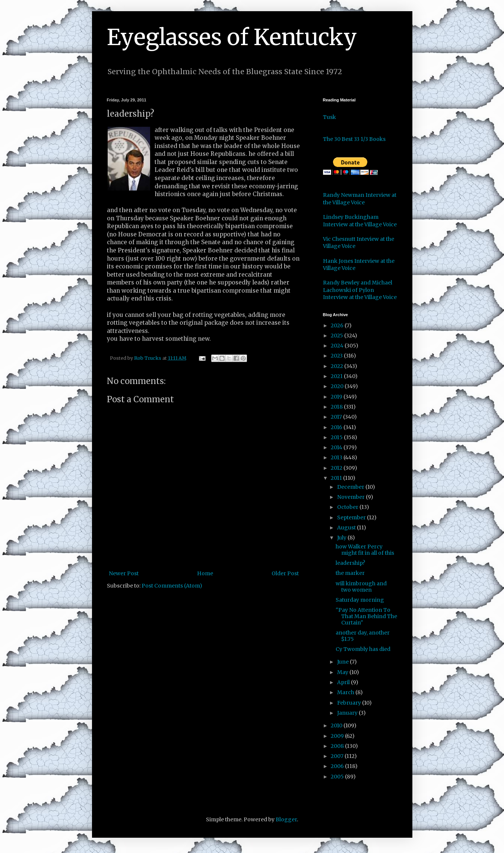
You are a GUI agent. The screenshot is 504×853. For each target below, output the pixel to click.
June (343, 662)
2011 (337, 478)
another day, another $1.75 (363, 636)
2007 (338, 756)
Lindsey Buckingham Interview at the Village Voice (360, 221)
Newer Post (124, 573)
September (352, 517)
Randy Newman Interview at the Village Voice (360, 199)
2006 (338, 766)
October (348, 507)
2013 (337, 457)
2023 (337, 356)
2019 (337, 397)
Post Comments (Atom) (172, 586)
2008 (338, 746)
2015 (337, 437)
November (351, 497)
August (347, 528)
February (350, 703)
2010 (337, 725)
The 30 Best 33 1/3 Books (354, 139)
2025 (337, 336)
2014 (337, 447)
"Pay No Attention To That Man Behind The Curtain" (366, 616)
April (344, 682)
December (351, 487)
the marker (350, 573)
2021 (337, 376)
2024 (338, 346)
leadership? (350, 563)
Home (205, 573)
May (343, 672)
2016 (337, 427)
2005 (338, 777)
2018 (337, 407)
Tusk (329, 117)
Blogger (286, 819)
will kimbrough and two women (361, 587)
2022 (337, 366)
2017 (337, 417)
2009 (338, 736)
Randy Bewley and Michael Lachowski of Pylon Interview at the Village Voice (360, 290)
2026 (338, 325)
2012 (337, 468)
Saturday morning (360, 600)
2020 (338, 386)
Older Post (285, 573)
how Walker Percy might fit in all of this (365, 550)
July (342, 538)
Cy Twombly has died (363, 649)
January (348, 713)
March (346, 692)
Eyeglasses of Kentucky (232, 37)
